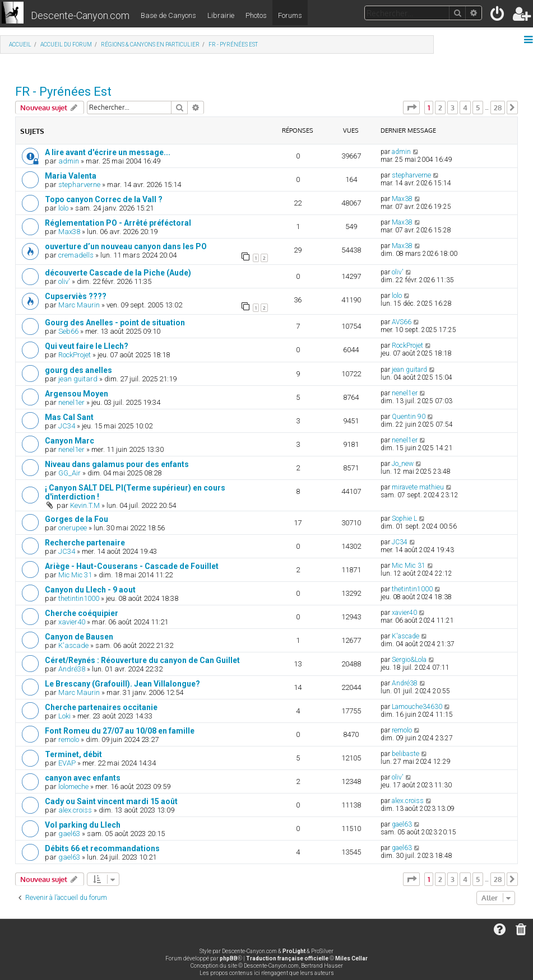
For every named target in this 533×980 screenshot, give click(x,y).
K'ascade (73, 645)
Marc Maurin (79, 305)
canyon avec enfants (83, 778)
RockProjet (75, 355)
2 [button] (440, 108)
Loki (64, 716)
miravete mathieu (418, 487)
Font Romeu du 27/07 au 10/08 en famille (120, 731)
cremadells (76, 255)
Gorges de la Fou (77, 519)
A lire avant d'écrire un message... (108, 152)
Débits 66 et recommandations (102, 848)
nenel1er (71, 402)
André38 (72, 669)
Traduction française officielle (287, 958)
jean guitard (78, 379)
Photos (256, 15)
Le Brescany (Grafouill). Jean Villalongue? (122, 684)
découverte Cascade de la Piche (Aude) (118, 273)
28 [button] (498, 108)
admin (69, 161)
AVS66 (402, 322)
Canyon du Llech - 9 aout (90, 590)
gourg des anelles (78, 370)
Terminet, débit (73, 754)
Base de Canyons (168, 15)
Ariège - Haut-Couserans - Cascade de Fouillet (132, 566)
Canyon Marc (69, 441)
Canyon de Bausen (79, 637)
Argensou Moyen (77, 394)
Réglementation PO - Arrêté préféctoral (118, 223)
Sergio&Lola (409, 660)
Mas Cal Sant (69, 417)
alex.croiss (75, 810)
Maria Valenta (71, 176)
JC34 (67, 426)
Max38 (402, 199)
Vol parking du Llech (83, 825)
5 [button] (478, 108)
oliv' (64, 281)
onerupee (73, 528)
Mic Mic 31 (75, 575)
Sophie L (404, 519)
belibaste (405, 754)
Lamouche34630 (417, 707)
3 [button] (453, 108)
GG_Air (69, 473)
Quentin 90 (409, 417)
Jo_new (403, 464)
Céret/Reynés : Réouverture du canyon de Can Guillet (142, 660)
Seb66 (68, 331)
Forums (290, 15)
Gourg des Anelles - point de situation (115, 323)
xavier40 (72, 622)
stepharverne (79, 185)
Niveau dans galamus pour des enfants (117, 464)
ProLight (294, 951)
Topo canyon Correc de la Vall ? (104, 199)
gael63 (69, 834)
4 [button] (465, 108)
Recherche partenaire (85, 543)
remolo (69, 739)
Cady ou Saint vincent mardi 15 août (111, 801)
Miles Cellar (351, 958)
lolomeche (73, 787)
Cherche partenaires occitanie (101, 707)
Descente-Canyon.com (80, 15)
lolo (63, 208)
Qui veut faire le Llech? (87, 346)
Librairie (221, 15)
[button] (411, 108)
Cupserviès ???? (76, 296)
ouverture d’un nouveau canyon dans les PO (126, 246)
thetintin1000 (79, 598)
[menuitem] (498, 16)
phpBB (229, 958)
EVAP (67, 763)
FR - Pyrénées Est (63, 92)
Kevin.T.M (85, 505)
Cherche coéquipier (82, 613)
